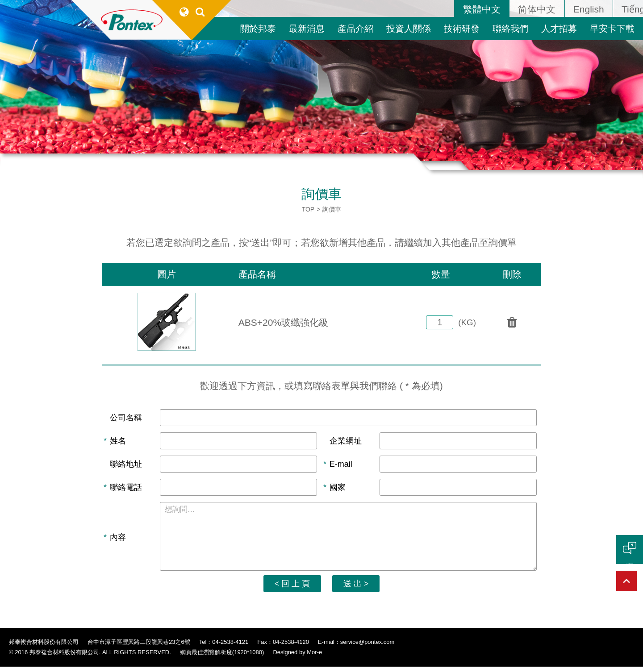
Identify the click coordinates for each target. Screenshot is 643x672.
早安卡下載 (612, 29)
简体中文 (537, 9)
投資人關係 (409, 29)
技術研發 (462, 29)
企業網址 (346, 442)
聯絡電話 (126, 489)
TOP (308, 209)
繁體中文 (482, 9)
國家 (338, 489)
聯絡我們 (510, 29)
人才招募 (559, 29)
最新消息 (307, 29)
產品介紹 (355, 29)
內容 (118, 541)
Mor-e (314, 658)
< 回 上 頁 (290, 589)
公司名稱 (126, 418)
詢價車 (332, 209)
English (589, 9)
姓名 (118, 442)
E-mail (341, 465)
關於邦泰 (258, 29)
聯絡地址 (126, 465)
